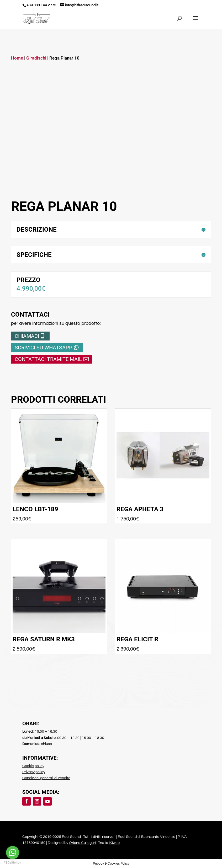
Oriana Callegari (82, 843)
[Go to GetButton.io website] (13, 863)
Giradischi (36, 58)
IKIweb (114, 843)
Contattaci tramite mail (48, 359)
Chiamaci (27, 336)
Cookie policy (33, 766)
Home (17, 58)
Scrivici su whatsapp (44, 348)
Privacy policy (34, 772)
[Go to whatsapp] (13, 853)
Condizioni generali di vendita (46, 778)
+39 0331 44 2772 (41, 5)
